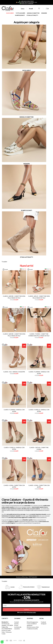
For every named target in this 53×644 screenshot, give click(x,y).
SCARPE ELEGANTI (20, 15)
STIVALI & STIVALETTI (32, 15)
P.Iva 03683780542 (7, 629)
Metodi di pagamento (32, 622)
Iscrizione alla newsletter (18, 628)
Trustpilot (4, 262)
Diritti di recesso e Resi (33, 627)
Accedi (31, 9)
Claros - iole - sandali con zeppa (14, 372)
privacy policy (33, 612)
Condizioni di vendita (32, 629)
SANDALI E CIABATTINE (33, 13)
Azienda (16, 624)
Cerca (23, 9)
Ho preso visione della (27, 612)
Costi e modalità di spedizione (32, 625)
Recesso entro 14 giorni (29, 587)
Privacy (16, 625)
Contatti (17, 622)
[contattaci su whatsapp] (2, 642)
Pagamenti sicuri (46, 587)
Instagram (44, 624)
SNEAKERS (44, 13)
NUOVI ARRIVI (10, 13)
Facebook (44, 622)
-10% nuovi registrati (27, 1)
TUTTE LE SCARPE (20, 13)
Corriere (12, 587)
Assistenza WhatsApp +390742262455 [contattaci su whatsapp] (27, 577)
